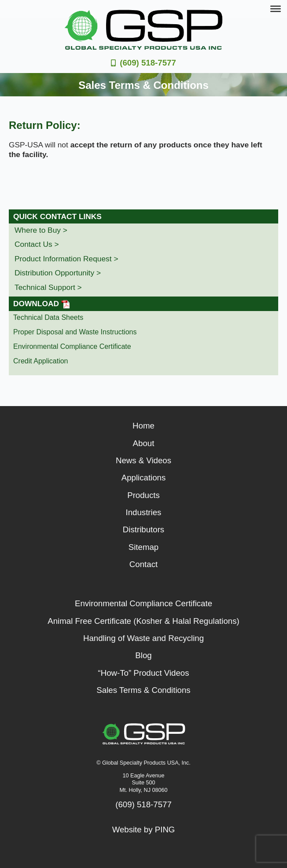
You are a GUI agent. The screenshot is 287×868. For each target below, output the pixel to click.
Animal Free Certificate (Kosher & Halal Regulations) (143, 621)
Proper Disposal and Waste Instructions (75, 332)
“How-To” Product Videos (143, 673)
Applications (144, 478)
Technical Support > (48, 287)
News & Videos (143, 460)
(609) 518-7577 (148, 63)
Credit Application (41, 361)
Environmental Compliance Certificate (72, 346)
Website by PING (144, 830)
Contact (143, 564)
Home (143, 426)
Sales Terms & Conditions (143, 690)
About (144, 443)
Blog (143, 655)
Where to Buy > (41, 230)
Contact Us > (37, 244)
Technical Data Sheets (48, 317)
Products (143, 495)
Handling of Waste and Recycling (143, 638)
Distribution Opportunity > (58, 273)
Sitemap (143, 547)
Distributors (143, 529)
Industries (144, 512)
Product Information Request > (66, 259)
